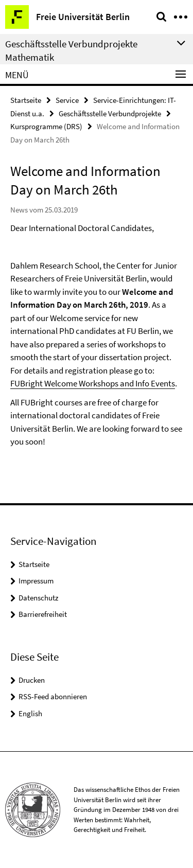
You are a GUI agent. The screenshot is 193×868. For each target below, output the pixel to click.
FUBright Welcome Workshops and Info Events (93, 383)
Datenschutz (38, 598)
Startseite (26, 100)
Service (67, 100)
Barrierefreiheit (43, 614)
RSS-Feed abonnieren (53, 696)
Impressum (36, 581)
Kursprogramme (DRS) (46, 126)
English (30, 713)
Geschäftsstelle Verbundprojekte (110, 113)
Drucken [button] (32, 680)
